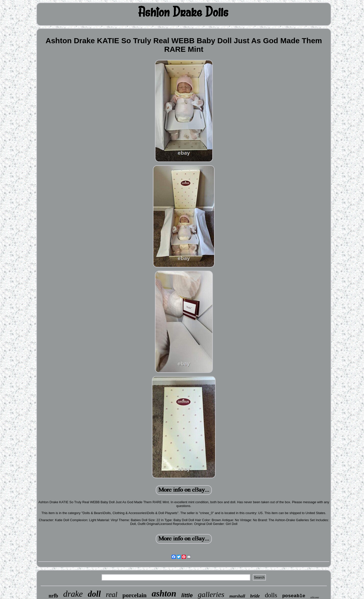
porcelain (134, 595)
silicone (315, 597)
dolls (271, 595)
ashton (164, 594)
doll (94, 594)
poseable (294, 596)
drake (73, 594)
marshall (237, 596)
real (112, 594)
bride (255, 596)
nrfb (53, 596)
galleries (211, 594)
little (187, 595)
